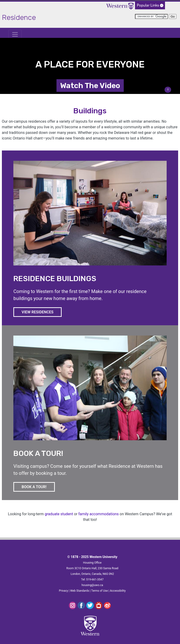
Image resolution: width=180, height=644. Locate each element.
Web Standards (80, 591)
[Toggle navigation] (15, 34)
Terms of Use (99, 591)
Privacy (64, 591)
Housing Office (92, 563)
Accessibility (118, 591)
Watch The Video (90, 86)
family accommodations (98, 514)
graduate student (59, 514)
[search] (151, 16)
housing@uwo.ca (92, 585)
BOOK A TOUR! (38, 487)
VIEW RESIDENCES (42, 312)
